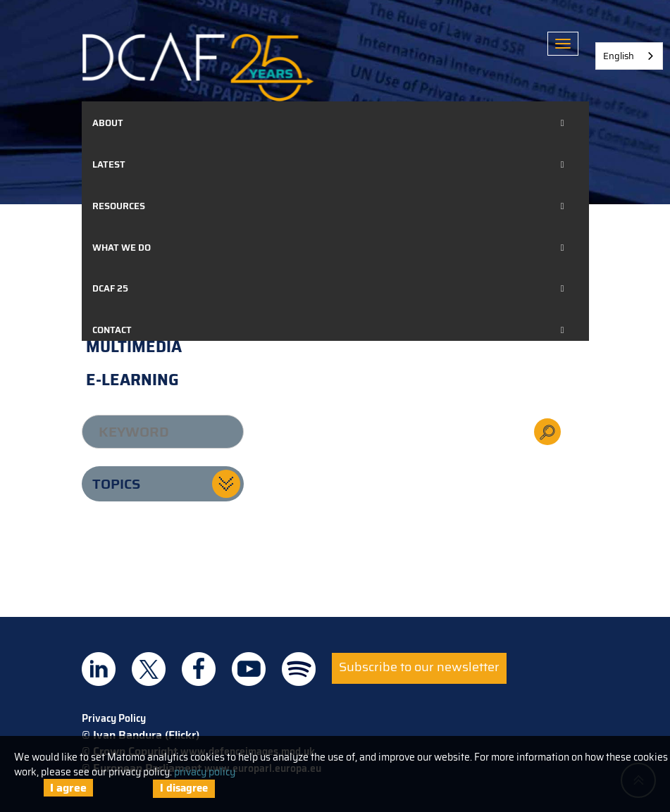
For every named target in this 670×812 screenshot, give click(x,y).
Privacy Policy (114, 718)
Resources (119, 206)
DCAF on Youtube (249, 669)
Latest (109, 164)
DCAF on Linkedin (99, 669)
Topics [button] (116, 484)
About (108, 123)
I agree (68, 788)
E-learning (132, 380)
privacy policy (205, 772)
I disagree (184, 788)
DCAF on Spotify (299, 669)
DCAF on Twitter (149, 669)
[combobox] (629, 56)
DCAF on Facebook (199, 669)
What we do (122, 248)
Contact (112, 330)
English (619, 56)
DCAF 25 (110, 288)
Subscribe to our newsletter (419, 667)
